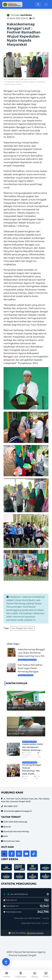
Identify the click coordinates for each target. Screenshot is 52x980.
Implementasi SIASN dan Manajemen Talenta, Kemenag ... (32, 747)
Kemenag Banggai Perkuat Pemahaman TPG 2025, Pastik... (32, 769)
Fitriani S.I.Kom (25, 777)
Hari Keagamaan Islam (22, 628)
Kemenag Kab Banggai (26, 675)
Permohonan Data (11, 841)
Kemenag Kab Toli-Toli (29, 742)
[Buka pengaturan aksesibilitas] (6, 962)
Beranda (7, 827)
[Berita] (35, 975)
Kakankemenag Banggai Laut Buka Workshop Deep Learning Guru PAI (31, 653)
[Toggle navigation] (46, 4)
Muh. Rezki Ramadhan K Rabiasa (27, 755)
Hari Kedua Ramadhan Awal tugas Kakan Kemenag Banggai (30, 668)
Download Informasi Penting (16, 832)
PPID (5, 836)
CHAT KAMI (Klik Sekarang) (15, 822)
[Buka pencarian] (38, 4)
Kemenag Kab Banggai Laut (27, 660)
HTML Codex (46, 955)
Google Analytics (35, 933)
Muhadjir (22, 15)
